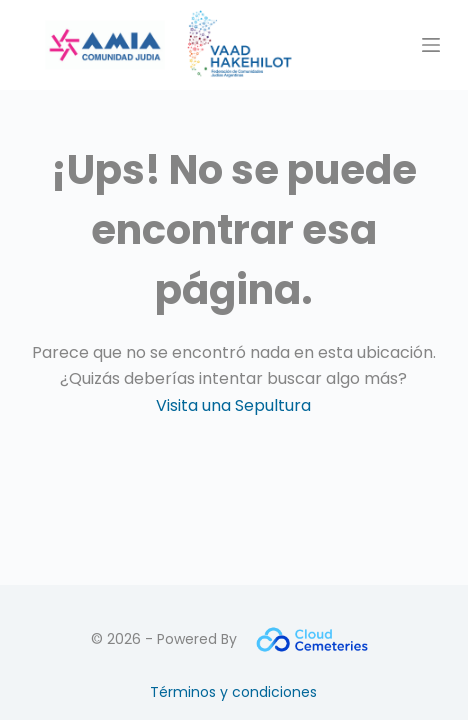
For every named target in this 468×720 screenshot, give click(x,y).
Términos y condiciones (233, 692)
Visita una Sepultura (233, 405)
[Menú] (431, 45)
